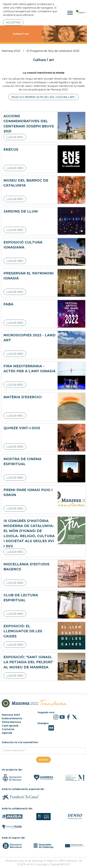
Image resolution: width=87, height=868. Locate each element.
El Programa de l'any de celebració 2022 (53, 51)
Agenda (7, 733)
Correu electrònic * (15, 750)
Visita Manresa (11, 722)
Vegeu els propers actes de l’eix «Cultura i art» (43, 97)
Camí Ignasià (10, 726)
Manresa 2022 (11, 51)
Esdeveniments (12, 718)
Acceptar (13, 23)
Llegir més (15, 137)
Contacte (8, 729)
